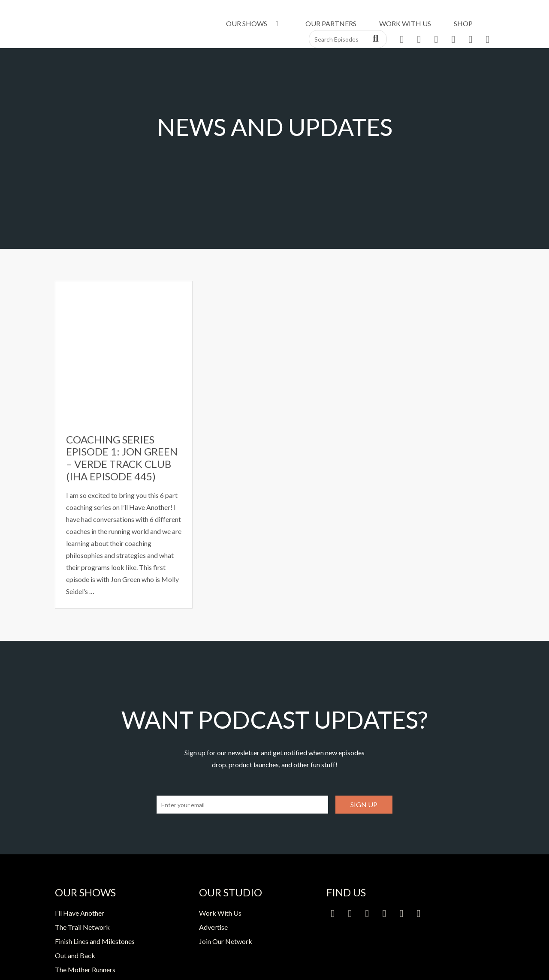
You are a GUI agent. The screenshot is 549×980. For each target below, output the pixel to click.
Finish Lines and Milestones (95, 941)
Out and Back (75, 955)
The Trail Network (82, 927)
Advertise (213, 927)
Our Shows (254, 23)
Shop (463, 23)
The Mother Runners (85, 969)
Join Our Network (226, 941)
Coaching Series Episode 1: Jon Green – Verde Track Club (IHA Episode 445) (122, 458)
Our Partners (331, 23)
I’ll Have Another (80, 913)
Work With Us (405, 23)
